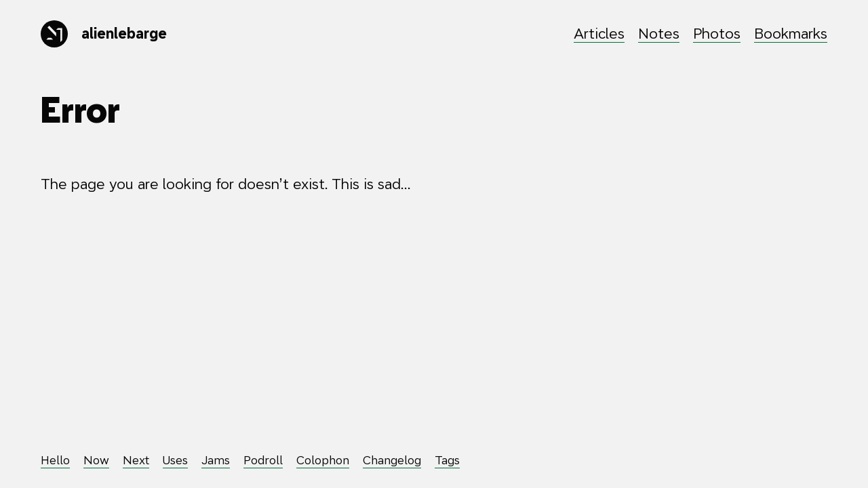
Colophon (323, 460)
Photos (717, 34)
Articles (599, 34)
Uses (175, 460)
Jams (216, 460)
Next (136, 460)
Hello (55, 460)
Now (96, 460)
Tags (447, 460)
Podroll (263, 460)
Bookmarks (791, 34)
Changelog (392, 460)
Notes (659, 34)
